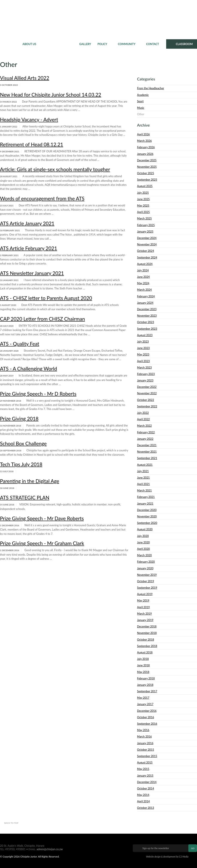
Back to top (11, 823)
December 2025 (147, 160)
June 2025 (143, 199)
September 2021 (147, 458)
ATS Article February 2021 (29, 248)
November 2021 (147, 452)
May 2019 (143, 600)
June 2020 (143, 542)
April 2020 (143, 549)
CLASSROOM (184, 44)
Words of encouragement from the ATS (42, 198)
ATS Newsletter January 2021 (32, 273)
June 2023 (143, 348)
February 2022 (146, 432)
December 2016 (147, 711)
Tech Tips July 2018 (21, 464)
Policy (102, 44)
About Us (29, 44)
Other (141, 114)
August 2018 (145, 652)
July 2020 (143, 536)
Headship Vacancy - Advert (29, 119)
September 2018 (147, 646)
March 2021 (144, 490)
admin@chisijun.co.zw (50, 849)
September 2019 (147, 588)
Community (127, 44)
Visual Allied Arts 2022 (25, 78)
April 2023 (143, 361)
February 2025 (146, 225)
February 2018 (146, 678)
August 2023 (145, 335)
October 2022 (146, 400)
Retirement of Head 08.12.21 (32, 144)
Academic (143, 95)
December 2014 (147, 782)
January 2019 (145, 620)
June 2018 (143, 665)
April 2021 (143, 484)
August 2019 (145, 594)
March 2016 (144, 736)
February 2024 (146, 296)
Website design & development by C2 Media (167, 857)
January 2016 (145, 743)
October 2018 (146, 640)
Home (10, 44)
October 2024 (146, 251)
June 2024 (143, 277)
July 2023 (143, 342)
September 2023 (147, 329)
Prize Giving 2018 (19, 419)
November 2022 (147, 393)
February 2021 (146, 497)
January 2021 (145, 504)
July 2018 (143, 659)
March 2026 (144, 141)
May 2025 (143, 206)
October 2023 (146, 322)
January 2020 (145, 568)
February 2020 (146, 562)
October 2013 (146, 808)
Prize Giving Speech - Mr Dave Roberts (42, 518)
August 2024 (145, 264)
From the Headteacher (151, 88)
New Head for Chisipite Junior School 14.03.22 (51, 95)
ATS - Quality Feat (20, 344)
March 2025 (144, 218)
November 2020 (147, 516)
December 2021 (147, 445)
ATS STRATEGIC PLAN (25, 498)
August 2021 (145, 465)
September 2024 (147, 257)
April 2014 (143, 801)
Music (141, 108)
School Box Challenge (23, 443)
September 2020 (147, 523)
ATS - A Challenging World (28, 369)
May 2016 (143, 730)
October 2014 (146, 788)
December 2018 (147, 626)
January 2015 (145, 776)
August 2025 (145, 186)
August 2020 (145, 529)
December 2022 (147, 387)
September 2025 (147, 180)
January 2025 (145, 231)
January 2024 (145, 303)
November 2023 (147, 316)
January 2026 (145, 154)
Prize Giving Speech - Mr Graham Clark (42, 543)
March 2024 (144, 290)
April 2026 (143, 134)
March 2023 (144, 367)
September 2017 (147, 691)
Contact (153, 44)
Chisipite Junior (99, 19)
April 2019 (143, 607)
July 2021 (143, 471)
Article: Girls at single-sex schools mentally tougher (55, 169)
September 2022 (147, 406)
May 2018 (143, 672)
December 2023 (147, 309)
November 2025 (147, 167)
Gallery (85, 44)
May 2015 (143, 769)
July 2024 (143, 270)
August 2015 (145, 762)
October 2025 (146, 173)
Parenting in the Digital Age (30, 481)
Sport (140, 101)
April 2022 (143, 419)
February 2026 (146, 147)
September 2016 (147, 724)
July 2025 (143, 193)
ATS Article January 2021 (27, 223)
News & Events (58, 44)
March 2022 (144, 426)
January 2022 (145, 439)
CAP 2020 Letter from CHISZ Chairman (42, 319)
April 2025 (143, 212)
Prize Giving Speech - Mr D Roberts (38, 394)
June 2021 (143, 478)
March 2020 (144, 555)
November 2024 (147, 244)
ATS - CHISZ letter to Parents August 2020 (46, 298)
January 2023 (145, 380)
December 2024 (147, 238)
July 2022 (143, 413)
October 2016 (146, 717)
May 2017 (143, 698)
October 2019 (146, 581)
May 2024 (143, 283)
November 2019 (147, 575)
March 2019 (144, 614)
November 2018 (147, 633)
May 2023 (143, 354)
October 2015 (146, 750)
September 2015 (147, 756)
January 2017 (145, 704)
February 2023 (146, 374)
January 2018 (145, 685)
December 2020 (147, 510)
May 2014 (143, 795)
